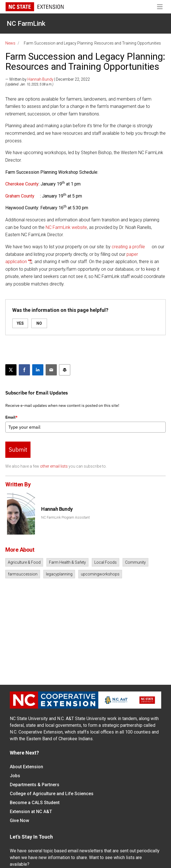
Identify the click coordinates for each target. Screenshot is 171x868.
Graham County (20, 196)
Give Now (19, 821)
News (10, 43)
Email (11, 417)
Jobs (15, 776)
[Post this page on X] (11, 370)
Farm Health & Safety (67, 562)
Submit (18, 449)
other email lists (54, 466)
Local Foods (106, 562)
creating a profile (128, 247)
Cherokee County (22, 184)
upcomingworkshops (100, 574)
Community (135, 562)
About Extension (26, 767)
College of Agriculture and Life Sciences (52, 794)
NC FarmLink (26, 24)
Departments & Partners (35, 785)
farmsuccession (23, 574)
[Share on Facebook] (24, 370)
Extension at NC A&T (31, 812)
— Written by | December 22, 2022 (48, 79)
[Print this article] (65, 370)
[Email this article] (51, 370)
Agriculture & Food (24, 562)
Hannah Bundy (40, 79)
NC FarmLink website (66, 227)
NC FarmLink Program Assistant (65, 517)
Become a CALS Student (35, 803)
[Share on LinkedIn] (38, 370)
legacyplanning (59, 574)
